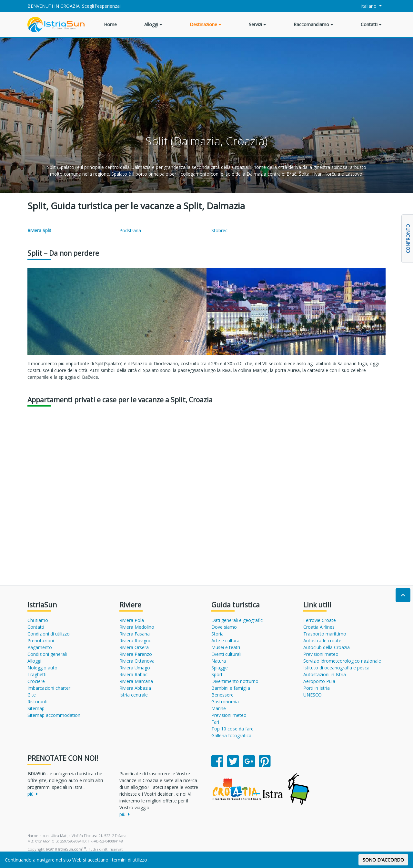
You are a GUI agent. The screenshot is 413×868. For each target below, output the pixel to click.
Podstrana (130, 230)
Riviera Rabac (133, 674)
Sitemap (36, 708)
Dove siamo (224, 627)
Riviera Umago (135, 668)
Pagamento (40, 647)
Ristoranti (37, 702)
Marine (219, 708)
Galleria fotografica (231, 735)
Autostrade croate (322, 641)
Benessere (222, 695)
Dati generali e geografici (237, 620)
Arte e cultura (225, 641)
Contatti (371, 24)
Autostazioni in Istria (325, 674)
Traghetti (37, 674)
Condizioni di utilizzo (49, 634)
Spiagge (220, 668)
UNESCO (312, 695)
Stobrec (219, 230)
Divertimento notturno (235, 681)
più (33, 794)
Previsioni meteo (229, 715)
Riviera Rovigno (136, 641)
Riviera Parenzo (136, 654)
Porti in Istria (317, 688)
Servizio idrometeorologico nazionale (342, 661)
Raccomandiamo (313, 24)
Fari (215, 722)
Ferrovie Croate (320, 620)
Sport (217, 674)
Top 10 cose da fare (232, 729)
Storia (217, 634)
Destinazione (206, 24)
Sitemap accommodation (54, 715)
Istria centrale (134, 695)
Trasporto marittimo (325, 634)
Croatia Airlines (319, 627)
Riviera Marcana (136, 681)
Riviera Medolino (137, 627)
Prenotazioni (41, 641)
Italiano (365, 6)
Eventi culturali (226, 654)
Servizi (257, 24)
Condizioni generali (47, 654)
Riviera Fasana (135, 634)
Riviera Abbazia (135, 688)
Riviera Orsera (134, 647)
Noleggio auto (42, 668)
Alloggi (153, 24)
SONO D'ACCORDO (383, 860)
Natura (219, 661)
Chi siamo (38, 620)
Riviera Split (39, 230)
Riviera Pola (132, 620)
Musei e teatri (226, 647)
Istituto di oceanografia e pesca (336, 668)
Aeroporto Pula (319, 681)
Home (110, 24)
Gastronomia (225, 702)
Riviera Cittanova (137, 661)
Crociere (36, 681)
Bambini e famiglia (231, 688)
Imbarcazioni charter (49, 688)
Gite (32, 695)
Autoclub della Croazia (327, 647)
